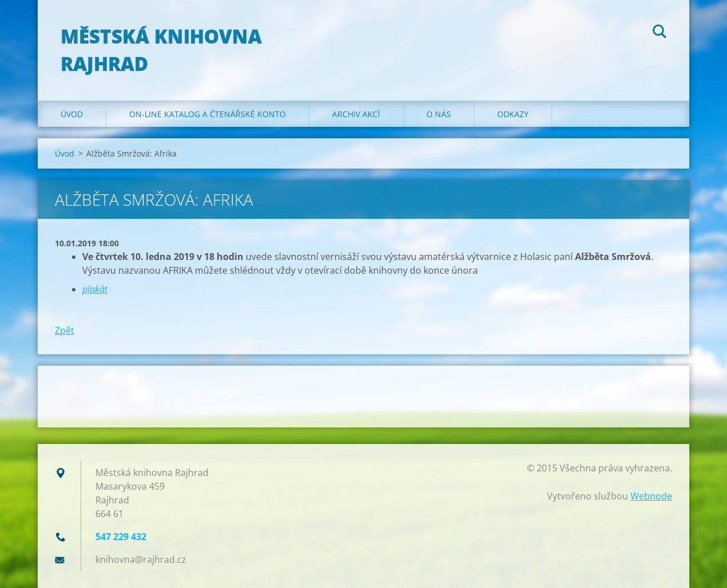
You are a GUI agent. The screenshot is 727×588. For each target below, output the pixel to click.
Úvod (72, 114)
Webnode (651, 496)
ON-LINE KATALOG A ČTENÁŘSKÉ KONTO (207, 114)
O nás (439, 114)
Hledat (660, 33)
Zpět (65, 330)
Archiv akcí (356, 114)
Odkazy (513, 114)
